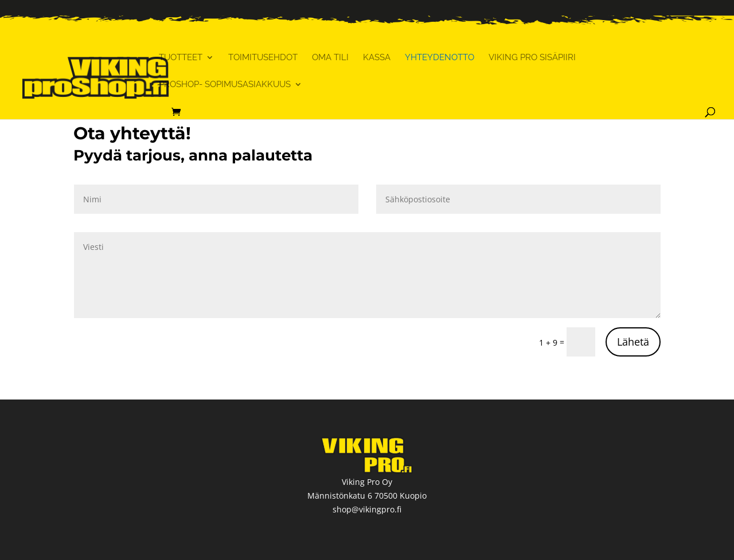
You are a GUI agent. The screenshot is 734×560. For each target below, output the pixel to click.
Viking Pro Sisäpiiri (532, 58)
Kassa (377, 58)
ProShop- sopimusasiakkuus (225, 85)
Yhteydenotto (440, 58)
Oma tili (330, 58)
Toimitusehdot (263, 58)
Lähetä (633, 342)
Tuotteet (181, 58)
